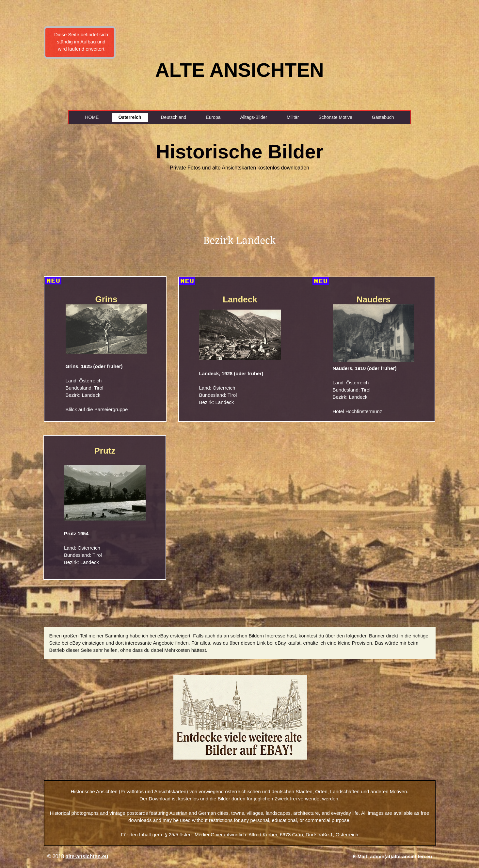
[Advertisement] (32, 114)
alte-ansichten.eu (87, 856)
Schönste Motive (335, 117)
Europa (213, 117)
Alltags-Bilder (253, 117)
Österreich (130, 117)
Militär (293, 117)
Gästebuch (383, 117)
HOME (92, 117)
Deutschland (174, 117)
